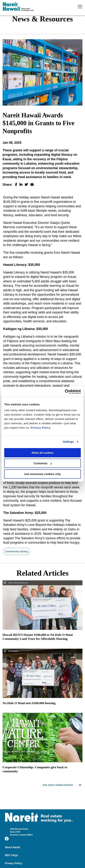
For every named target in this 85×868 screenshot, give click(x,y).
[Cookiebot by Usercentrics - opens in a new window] (65, 392)
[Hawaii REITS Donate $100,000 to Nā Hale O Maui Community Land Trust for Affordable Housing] (42, 629)
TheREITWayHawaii (18, 7)
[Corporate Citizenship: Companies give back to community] (42, 761)
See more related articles (62, 785)
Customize (43, 463)
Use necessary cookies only (42, 474)
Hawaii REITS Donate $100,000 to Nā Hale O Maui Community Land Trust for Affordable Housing (38, 637)
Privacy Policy (41, 428)
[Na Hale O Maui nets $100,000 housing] (42, 697)
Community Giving (17, 551)
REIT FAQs (11, 855)
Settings (68, 442)
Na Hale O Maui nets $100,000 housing (29, 703)
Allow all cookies (43, 453)
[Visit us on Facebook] (7, 839)
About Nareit (12, 847)
